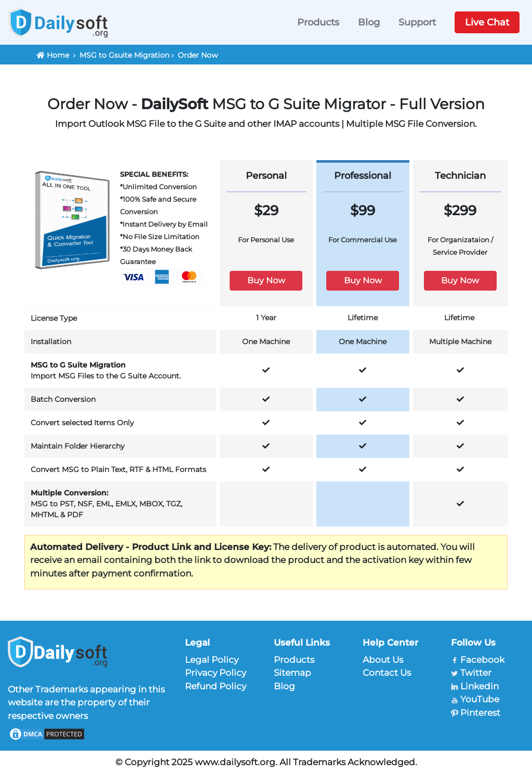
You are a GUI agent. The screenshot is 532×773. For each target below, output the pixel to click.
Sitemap (292, 673)
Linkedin (480, 686)
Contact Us (387, 673)
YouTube (480, 699)
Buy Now (266, 280)
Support (417, 22)
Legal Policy (212, 660)
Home (58, 55)
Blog (369, 22)
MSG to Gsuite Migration (124, 55)
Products (318, 22)
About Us (383, 660)
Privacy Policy (216, 673)
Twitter (476, 673)
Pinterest (480, 713)
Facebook (482, 660)
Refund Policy (216, 686)
